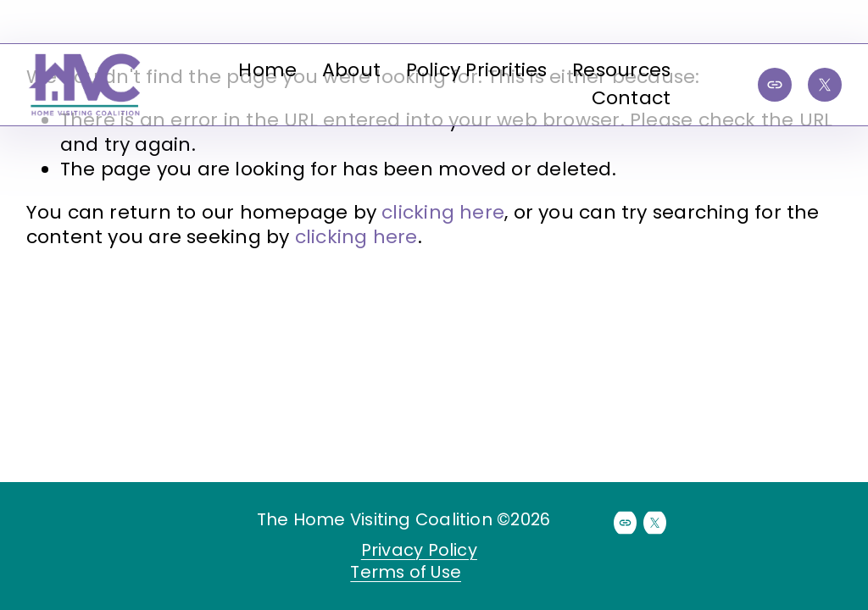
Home (267, 70)
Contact (632, 98)
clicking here (443, 212)
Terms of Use (406, 573)
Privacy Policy (419, 551)
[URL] (775, 85)
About (351, 70)
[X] (825, 85)
